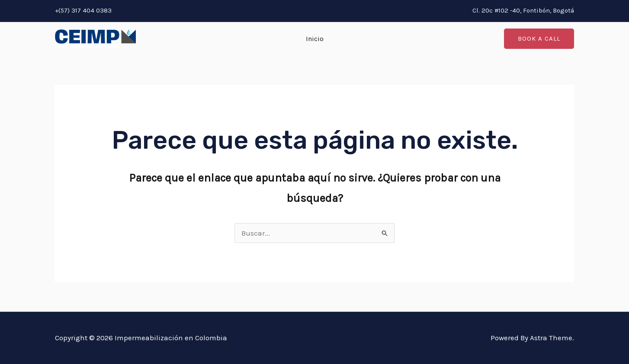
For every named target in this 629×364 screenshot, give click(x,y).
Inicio (315, 39)
